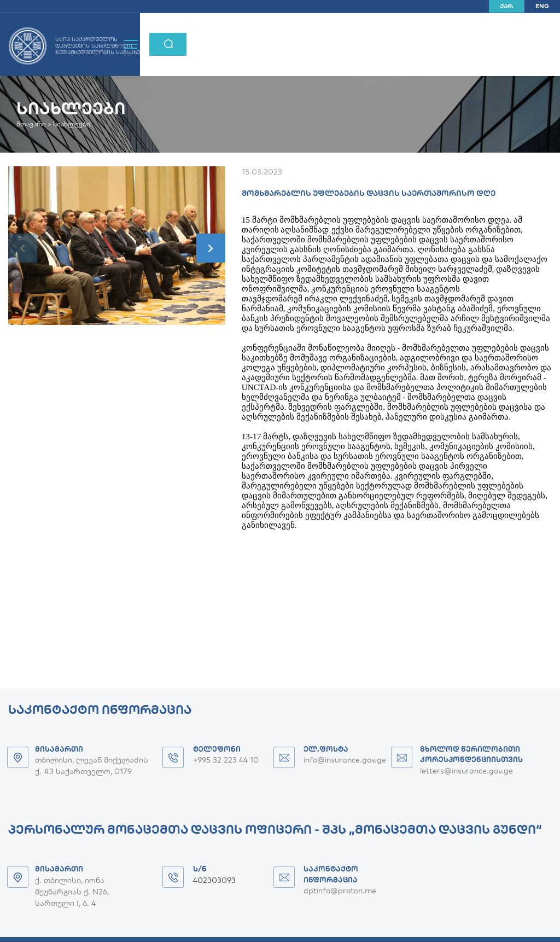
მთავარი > (34, 124)
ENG (542, 6)
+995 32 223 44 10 (226, 760)
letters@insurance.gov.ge (466, 771)
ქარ (506, 6)
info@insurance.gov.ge (345, 760)
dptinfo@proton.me (340, 891)
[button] (211, 248)
